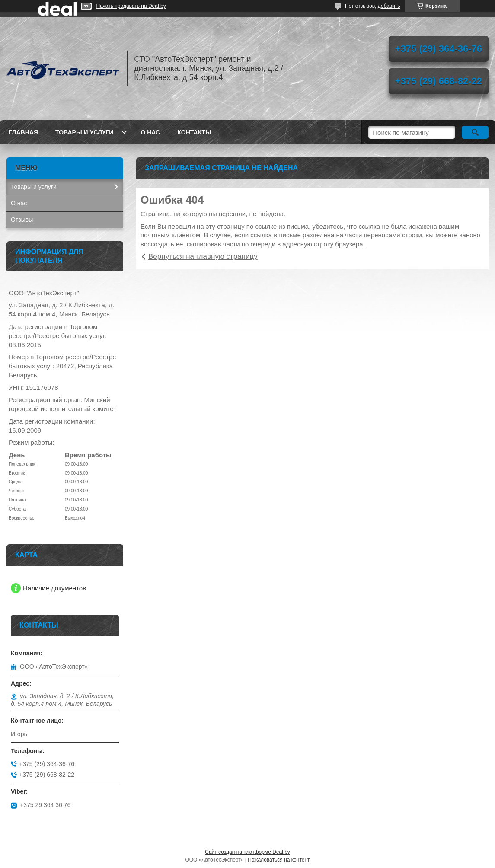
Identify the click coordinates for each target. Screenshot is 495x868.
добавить (389, 6)
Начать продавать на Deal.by (131, 6)
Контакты (194, 132)
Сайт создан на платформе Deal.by (247, 852)
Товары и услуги (85, 132)
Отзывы (22, 220)
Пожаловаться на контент (279, 860)
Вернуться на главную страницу (203, 257)
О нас (150, 132)
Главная (23, 132)
